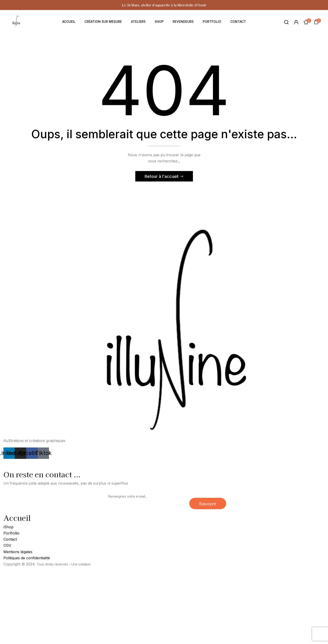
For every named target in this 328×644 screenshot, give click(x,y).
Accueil (17, 518)
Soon (96, 564)
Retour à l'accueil (162, 176)
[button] (316, 22)
